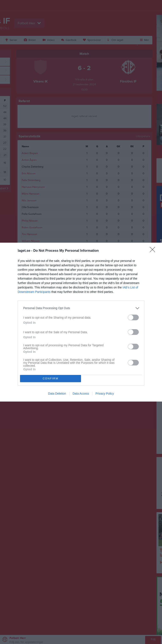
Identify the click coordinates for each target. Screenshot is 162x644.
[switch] (133, 317)
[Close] (154, 251)
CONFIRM (51, 378)
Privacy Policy (105, 394)
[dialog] (81, 322)
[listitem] (81, 308)
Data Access (81, 394)
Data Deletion (57, 394)
